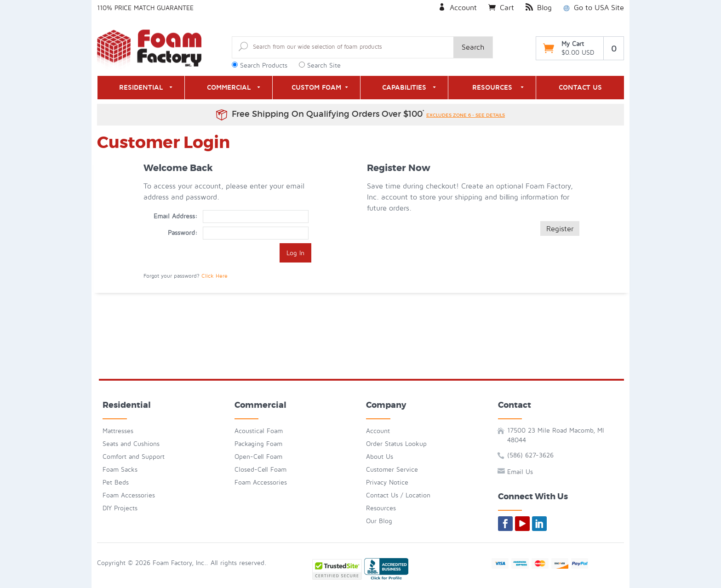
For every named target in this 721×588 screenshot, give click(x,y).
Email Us (520, 472)
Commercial (229, 87)
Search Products (264, 66)
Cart (501, 8)
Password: (183, 233)
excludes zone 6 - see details (466, 115)
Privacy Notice (387, 482)
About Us (380, 457)
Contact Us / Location (398, 495)
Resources (492, 87)
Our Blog (379, 521)
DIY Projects (120, 508)
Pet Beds (116, 482)
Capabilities (404, 87)
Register (560, 229)
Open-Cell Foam (258, 457)
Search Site (324, 66)
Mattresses (118, 431)
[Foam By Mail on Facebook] (505, 524)
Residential (141, 87)
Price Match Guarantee (154, 8)
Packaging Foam (258, 444)
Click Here (215, 276)
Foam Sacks (120, 470)
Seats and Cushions (131, 444)
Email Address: (175, 216)
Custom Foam (316, 87)
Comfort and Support (134, 457)
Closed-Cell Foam (260, 470)
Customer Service (392, 470)
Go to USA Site (594, 8)
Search (473, 47)
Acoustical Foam (259, 431)
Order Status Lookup (396, 444)
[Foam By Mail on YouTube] (522, 524)
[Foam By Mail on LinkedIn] (539, 524)
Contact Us (580, 87)
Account (458, 8)
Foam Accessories (129, 495)
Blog (539, 8)
